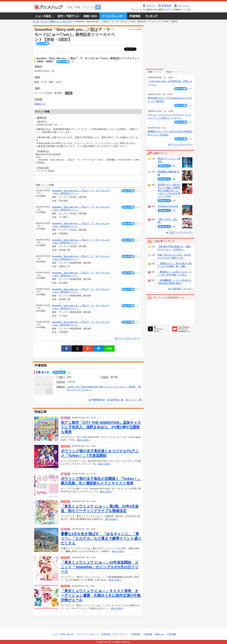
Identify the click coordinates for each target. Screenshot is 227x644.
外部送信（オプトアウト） (115, 634)
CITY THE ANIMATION (87, 387)
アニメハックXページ (158, 329)
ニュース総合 (44, 16)
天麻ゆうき (40, 104)
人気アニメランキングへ (181, 232)
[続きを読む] (83, 440)
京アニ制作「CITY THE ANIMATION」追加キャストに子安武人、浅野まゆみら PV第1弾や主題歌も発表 (101, 427)
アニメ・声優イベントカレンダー (113, 16)
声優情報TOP (98, 400)
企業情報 (148, 634)
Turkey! (71, 387)
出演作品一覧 (117, 400)
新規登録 (167, 6)
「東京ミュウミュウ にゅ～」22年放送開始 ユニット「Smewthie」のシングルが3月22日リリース (100, 567)
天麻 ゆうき (42, 372)
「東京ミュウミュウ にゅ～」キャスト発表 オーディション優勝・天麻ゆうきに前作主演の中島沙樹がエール (101, 595)
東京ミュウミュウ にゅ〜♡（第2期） (118, 387)
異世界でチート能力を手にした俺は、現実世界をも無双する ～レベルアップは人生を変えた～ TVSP (169, 191)
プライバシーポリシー (88, 634)
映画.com (160, 634)
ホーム (36, 21)
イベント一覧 (135, 400)
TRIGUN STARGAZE (168, 206)
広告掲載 (172, 634)
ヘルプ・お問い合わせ (62, 634)
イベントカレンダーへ (129, 338)
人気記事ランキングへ (182, 289)
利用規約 (136, 634)
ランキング (152, 16)
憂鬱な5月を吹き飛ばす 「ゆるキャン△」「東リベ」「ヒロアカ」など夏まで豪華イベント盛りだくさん (101, 538)
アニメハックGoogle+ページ (182, 329)
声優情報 (135, 16)
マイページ (184, 6)
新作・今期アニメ (68, 16)
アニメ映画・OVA (90, 16)
